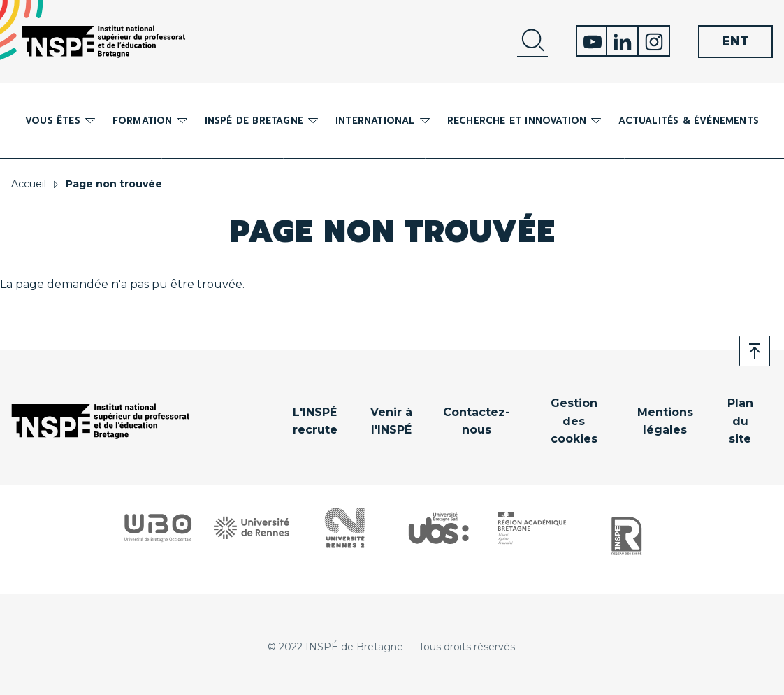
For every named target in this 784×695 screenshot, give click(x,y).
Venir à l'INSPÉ (391, 421)
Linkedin (623, 41)
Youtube (591, 41)
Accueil (29, 184)
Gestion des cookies (574, 421)
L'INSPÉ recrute (315, 421)
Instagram (654, 41)
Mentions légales (665, 421)
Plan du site (740, 421)
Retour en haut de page (755, 351)
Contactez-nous (477, 421)
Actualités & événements (689, 121)
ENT (735, 41)
